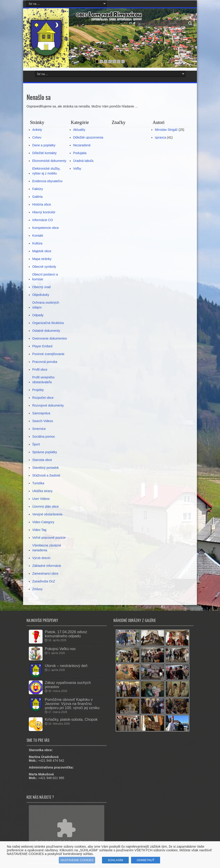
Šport (36, 444)
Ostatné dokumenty (46, 331)
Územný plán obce (46, 506)
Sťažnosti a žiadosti (46, 475)
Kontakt (38, 236)
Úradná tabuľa (83, 161)
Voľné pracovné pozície (49, 538)
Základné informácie (47, 566)
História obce (42, 204)
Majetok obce (42, 251)
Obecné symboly (44, 267)
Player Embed (42, 346)
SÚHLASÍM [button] (115, 860)
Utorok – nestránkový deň (66, 666)
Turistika (38, 483)
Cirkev (37, 137)
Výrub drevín (41, 558)
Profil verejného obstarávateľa (43, 380)
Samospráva (41, 413)
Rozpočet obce (43, 398)
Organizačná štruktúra (48, 323)
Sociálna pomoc (44, 437)
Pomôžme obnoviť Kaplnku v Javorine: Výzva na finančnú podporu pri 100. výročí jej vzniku (72, 704)
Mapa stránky (42, 259)
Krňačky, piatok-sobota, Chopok (71, 719)
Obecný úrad (41, 287)
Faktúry (38, 189)
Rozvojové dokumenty (48, 405)
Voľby (77, 169)
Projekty (38, 390)
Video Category (43, 522)
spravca (160, 137)
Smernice (39, 429)
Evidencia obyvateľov (47, 181)
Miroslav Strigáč (166, 130)
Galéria (37, 197)
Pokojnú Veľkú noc (60, 649)
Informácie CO (43, 220)
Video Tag (39, 530)
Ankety (37, 130)
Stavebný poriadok (46, 468)
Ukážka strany (42, 491)
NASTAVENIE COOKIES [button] (77, 860)
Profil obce (40, 370)
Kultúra (37, 243)
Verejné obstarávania (47, 514)
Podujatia (80, 153)
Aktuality (79, 130)
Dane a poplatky (44, 145)
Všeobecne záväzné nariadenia (47, 548)
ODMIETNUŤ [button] (146, 860)
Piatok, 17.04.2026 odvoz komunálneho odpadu (66, 634)
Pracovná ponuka (45, 362)
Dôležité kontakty (44, 153)
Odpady (38, 315)
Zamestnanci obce (45, 573)
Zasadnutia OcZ (44, 581)
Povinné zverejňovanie (48, 354)
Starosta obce (42, 460)
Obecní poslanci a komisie (45, 277)
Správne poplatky (45, 452)
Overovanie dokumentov (50, 338)
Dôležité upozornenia (88, 137)
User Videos (41, 499)
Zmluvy (37, 589)
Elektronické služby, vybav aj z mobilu (46, 171)
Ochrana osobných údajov (46, 305)
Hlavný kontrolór (44, 212)
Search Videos (43, 421)
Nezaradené (82, 145)
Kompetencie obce (46, 228)
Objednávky (41, 295)
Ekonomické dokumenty (49, 161)
